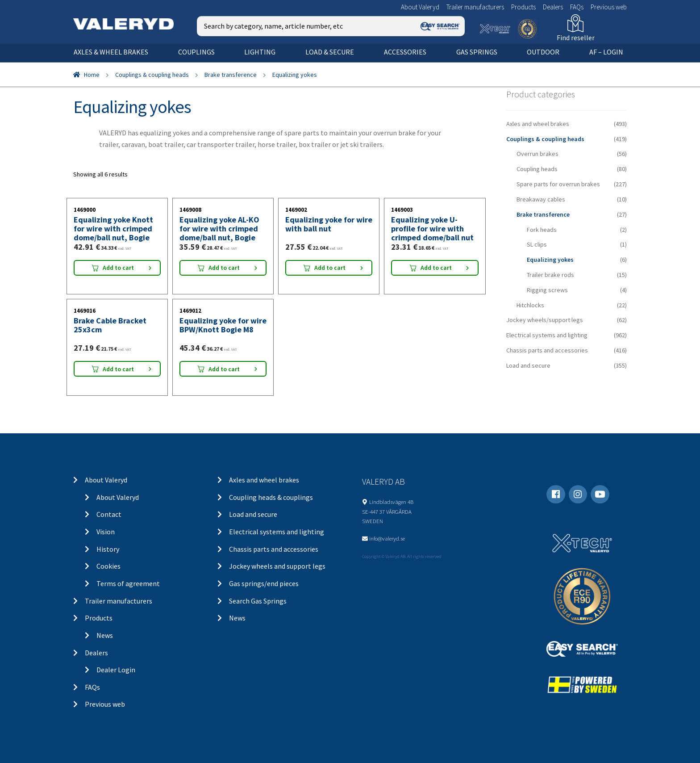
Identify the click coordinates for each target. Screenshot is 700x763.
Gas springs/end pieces (264, 583)
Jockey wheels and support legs (277, 566)
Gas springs (477, 52)
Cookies (108, 566)
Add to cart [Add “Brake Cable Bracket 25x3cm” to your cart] (118, 369)
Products (523, 7)
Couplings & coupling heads (152, 75)
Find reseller (576, 38)
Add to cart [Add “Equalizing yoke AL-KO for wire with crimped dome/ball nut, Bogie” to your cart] (224, 268)
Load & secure (330, 52)
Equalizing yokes (550, 260)
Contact (109, 514)
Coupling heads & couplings (271, 497)
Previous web (609, 7)
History (108, 549)
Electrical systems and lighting (547, 335)
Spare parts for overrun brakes (558, 184)
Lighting (260, 52)
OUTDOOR (543, 52)
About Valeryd (420, 7)
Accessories (405, 52)
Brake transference (231, 75)
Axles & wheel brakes (111, 52)
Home (92, 75)
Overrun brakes (537, 154)
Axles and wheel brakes (538, 124)
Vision (106, 532)
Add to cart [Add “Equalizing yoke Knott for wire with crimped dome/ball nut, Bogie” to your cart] (118, 268)
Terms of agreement (128, 583)
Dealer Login (116, 670)
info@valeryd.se (387, 538)
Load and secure (528, 365)
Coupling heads (537, 169)
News (105, 635)
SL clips (537, 244)
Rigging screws (547, 290)
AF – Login (606, 52)
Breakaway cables (541, 199)
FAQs (577, 7)
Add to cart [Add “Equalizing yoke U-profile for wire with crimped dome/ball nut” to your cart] (436, 268)
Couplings (196, 52)
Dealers (553, 7)
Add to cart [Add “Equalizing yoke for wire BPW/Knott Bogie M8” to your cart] (224, 369)
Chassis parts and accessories (547, 350)
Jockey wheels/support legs (545, 320)
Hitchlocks (530, 305)
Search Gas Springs (258, 601)
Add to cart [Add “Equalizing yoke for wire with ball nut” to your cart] (330, 268)
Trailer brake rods (550, 275)
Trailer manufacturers (475, 7)
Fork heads (542, 230)
